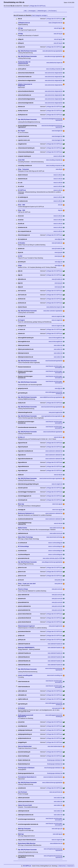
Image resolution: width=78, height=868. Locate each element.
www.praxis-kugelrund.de (56, 412)
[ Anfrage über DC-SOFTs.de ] (37, 6)
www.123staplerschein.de (56, 23)
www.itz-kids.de (58, 437)
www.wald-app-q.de (57, 829)
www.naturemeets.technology (54, 537)
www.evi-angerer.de (57, 316)
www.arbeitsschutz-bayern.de (54, 63)
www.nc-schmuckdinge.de (55, 543)
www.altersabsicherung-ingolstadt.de (52, 51)
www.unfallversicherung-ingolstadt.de (52, 783)
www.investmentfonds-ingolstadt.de (53, 432)
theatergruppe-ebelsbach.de (55, 760)
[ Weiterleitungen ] (42, 11)
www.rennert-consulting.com (55, 675)
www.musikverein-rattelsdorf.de (54, 451)
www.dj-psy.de (58, 252)
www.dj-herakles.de (57, 243)
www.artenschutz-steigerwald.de (54, 73)
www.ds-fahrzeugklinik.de (56, 338)
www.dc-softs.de (58, 156)
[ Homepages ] (32, 11)
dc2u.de (60, 205)
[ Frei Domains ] (52, 11)
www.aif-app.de (58, 28)
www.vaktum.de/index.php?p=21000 (53, 558)
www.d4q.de (59, 169)
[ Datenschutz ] (62, 866)
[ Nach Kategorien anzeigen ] (39, 15)
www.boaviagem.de (57, 131)
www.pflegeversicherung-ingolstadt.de (52, 562)
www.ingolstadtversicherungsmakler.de (52, 416)
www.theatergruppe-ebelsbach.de (53, 768)
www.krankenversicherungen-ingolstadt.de (51, 478)
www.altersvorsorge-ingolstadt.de (53, 56)
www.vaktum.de (58, 345)
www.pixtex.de (59, 580)
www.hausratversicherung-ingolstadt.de (52, 407)
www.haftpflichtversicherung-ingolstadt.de (51, 397)
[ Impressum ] (71, 866)
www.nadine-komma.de (56, 528)
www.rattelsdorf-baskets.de (55, 644)
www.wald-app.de (58, 834)
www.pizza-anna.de (57, 589)
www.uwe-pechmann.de (56, 792)
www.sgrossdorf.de (57, 708)
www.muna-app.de (57, 504)
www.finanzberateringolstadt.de (54, 361)
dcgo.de (60, 210)
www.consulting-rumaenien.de (54, 69)
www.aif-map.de (58, 34)
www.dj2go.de (59, 239)
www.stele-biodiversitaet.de (55, 746)
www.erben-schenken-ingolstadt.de (53, 311)
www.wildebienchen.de (56, 843)
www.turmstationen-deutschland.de (53, 777)
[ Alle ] (25, 11)
